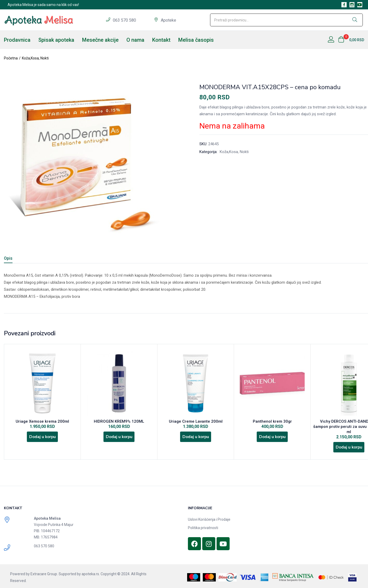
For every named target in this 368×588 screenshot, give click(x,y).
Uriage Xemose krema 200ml (42, 422)
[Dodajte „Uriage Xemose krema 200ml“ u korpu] (42, 439)
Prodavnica (17, 40)
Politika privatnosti (203, 525)
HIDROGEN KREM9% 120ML (119, 422)
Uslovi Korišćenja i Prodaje (209, 517)
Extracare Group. (44, 572)
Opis (8, 258)
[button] (351, 40)
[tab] (14, 259)
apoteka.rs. (91, 572)
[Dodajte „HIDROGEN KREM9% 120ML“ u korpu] (119, 439)
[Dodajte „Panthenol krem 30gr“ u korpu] (272, 439)
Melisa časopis (196, 40)
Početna (11, 58)
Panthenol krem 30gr (272, 422)
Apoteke (168, 20)
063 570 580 (125, 20)
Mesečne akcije (100, 40)
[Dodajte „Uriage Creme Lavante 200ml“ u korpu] (196, 439)
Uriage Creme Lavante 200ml (196, 422)
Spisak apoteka (56, 40)
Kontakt (161, 40)
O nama (135, 40)
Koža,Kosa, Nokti (35, 58)
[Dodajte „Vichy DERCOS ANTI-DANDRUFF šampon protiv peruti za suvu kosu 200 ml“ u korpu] (349, 444)
